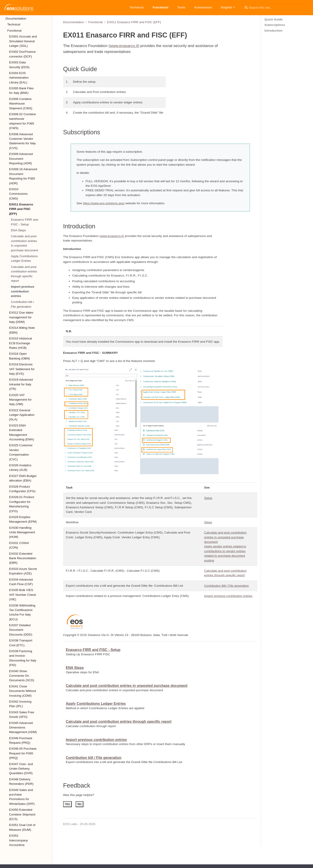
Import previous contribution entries (23, 291)
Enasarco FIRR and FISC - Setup (24, 222)
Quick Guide (273, 19)
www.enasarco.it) (112, 236)
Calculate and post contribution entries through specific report (24, 274)
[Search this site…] (276, 7)
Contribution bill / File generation (22, 304)
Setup (208, 498)
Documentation (73, 22)
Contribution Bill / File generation (226, 586)
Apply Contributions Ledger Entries (24, 258)
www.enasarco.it (124, 46)
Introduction (273, 31)
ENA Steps (18, 230)
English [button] (227, 7)
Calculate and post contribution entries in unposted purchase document (24, 243)
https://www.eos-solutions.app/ (104, 203)
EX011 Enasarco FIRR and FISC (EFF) (134, 22)
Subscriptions (275, 25)
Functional (96, 22)
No (79, 804)
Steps (208, 522)
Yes (67, 804)
